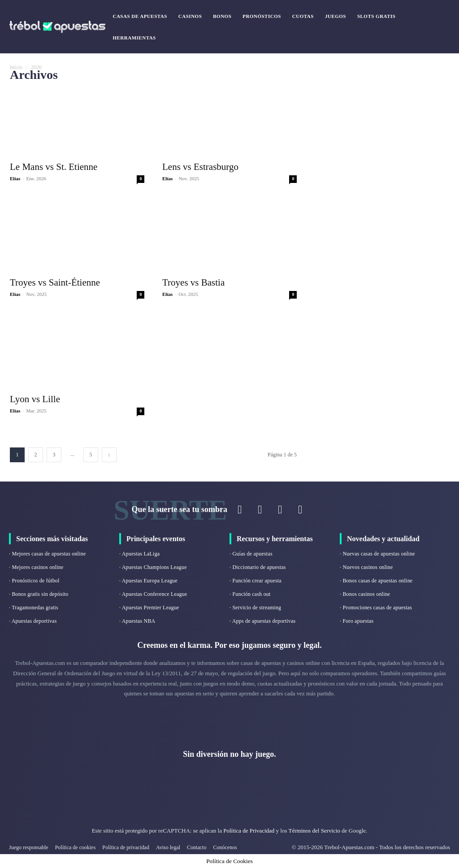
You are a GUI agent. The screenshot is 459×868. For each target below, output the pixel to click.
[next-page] (109, 455)
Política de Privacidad (249, 831)
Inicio (16, 67)
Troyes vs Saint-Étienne (55, 282)
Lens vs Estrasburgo (200, 167)
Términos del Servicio (314, 831)
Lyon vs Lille (35, 399)
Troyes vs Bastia (193, 282)
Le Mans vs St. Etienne (54, 167)
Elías (15, 178)
